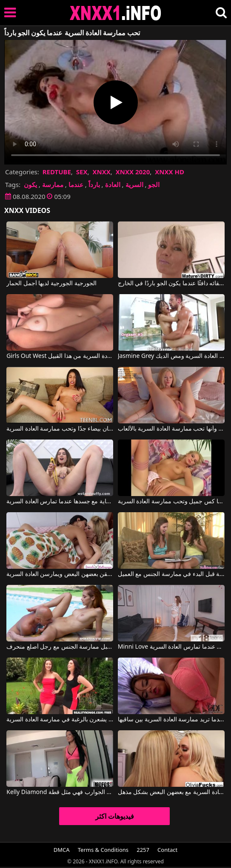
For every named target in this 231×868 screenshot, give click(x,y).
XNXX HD (170, 172)
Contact (167, 850)
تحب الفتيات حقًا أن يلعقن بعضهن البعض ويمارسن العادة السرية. (60, 574)
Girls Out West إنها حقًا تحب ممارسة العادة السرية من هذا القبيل (60, 356)
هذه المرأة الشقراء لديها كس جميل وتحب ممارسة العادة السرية (171, 502)
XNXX (101, 172)
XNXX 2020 (133, 172)
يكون (30, 184)
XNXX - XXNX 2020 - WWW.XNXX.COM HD (116, 13)
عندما (76, 184)
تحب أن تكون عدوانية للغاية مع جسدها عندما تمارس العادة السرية (60, 502)
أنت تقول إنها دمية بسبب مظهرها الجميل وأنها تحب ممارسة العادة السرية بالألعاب (171, 429)
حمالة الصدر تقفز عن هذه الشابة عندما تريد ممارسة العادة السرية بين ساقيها (171, 720)
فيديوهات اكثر (115, 816)
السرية (134, 184)
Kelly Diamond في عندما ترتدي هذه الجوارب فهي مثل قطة (60, 792)
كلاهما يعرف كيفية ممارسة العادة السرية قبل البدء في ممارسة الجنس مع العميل (171, 574)
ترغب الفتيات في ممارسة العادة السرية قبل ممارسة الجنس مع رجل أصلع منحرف (60, 647)
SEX (82, 172)
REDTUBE (57, 172)
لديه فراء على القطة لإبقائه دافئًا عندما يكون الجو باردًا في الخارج (171, 284)
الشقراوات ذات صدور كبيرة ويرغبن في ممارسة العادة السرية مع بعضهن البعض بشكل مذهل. (171, 792)
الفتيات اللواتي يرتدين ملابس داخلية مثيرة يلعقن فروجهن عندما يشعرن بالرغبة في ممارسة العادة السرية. (60, 720)
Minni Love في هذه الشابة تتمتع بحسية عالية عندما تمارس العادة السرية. (171, 647)
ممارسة (53, 184)
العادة (113, 184)
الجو (154, 184)
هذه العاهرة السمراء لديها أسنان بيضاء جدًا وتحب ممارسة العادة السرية (60, 429)
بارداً (94, 184)
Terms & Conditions (103, 850)
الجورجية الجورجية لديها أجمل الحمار (51, 284)
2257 (143, 850)
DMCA (62, 850)
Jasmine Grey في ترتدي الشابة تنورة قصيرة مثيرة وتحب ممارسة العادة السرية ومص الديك (171, 356)
